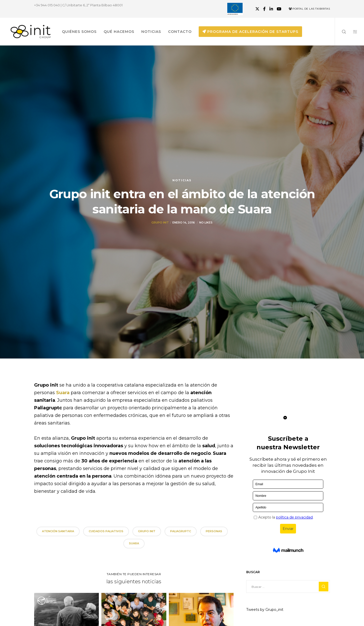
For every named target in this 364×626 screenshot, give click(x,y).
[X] (257, 9)
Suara (63, 393)
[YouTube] (279, 9)
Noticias (182, 180)
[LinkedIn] (271, 9)
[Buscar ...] (288, 587)
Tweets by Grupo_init (265, 610)
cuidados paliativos (106, 531)
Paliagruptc (181, 531)
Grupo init (160, 222)
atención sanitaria (58, 531)
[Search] (341, 32)
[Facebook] (264, 9)
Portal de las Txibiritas (309, 9)
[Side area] (352, 32)
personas (214, 531)
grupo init (147, 531)
